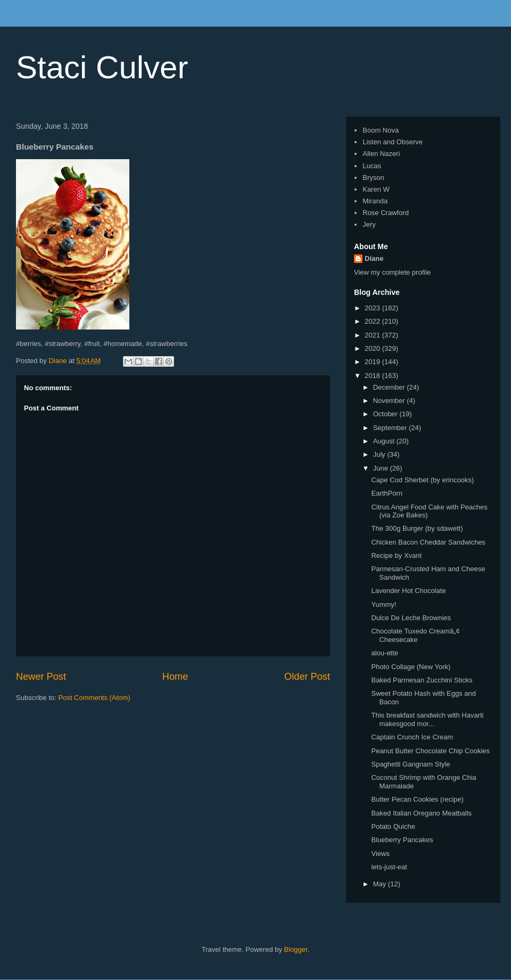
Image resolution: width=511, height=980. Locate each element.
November (390, 401)
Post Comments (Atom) (94, 698)
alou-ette (385, 653)
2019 (373, 362)
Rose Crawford (386, 213)
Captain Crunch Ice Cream (412, 737)
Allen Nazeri (381, 154)
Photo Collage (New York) (411, 667)
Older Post (307, 677)
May (381, 884)
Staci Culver (102, 67)
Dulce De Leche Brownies (411, 618)
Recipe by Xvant (396, 555)
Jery (369, 224)
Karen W (376, 189)
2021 (373, 335)
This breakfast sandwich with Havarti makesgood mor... (427, 719)
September (391, 428)
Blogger (296, 949)
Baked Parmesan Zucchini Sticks (422, 680)
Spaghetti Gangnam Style (410, 764)
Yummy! (384, 604)
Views (380, 854)
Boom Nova (381, 130)
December (390, 387)
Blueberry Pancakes (402, 840)
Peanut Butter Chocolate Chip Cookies (430, 751)
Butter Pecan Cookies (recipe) (417, 799)
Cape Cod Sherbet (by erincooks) (422, 480)
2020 (373, 348)
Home (175, 677)
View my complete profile (392, 272)
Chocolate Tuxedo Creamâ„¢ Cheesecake (415, 635)
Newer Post (41, 677)
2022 (373, 321)
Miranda (375, 201)
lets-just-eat (389, 867)
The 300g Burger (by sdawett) (417, 528)
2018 (373, 376)
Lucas (372, 166)
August (385, 441)
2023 (373, 308)
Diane (374, 258)
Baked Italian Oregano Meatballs (421, 813)
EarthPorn (387, 493)
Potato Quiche (393, 826)
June (382, 468)
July (380, 454)
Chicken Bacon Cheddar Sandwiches (428, 542)
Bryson (373, 178)
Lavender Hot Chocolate (408, 591)
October (386, 414)
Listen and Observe (393, 142)
